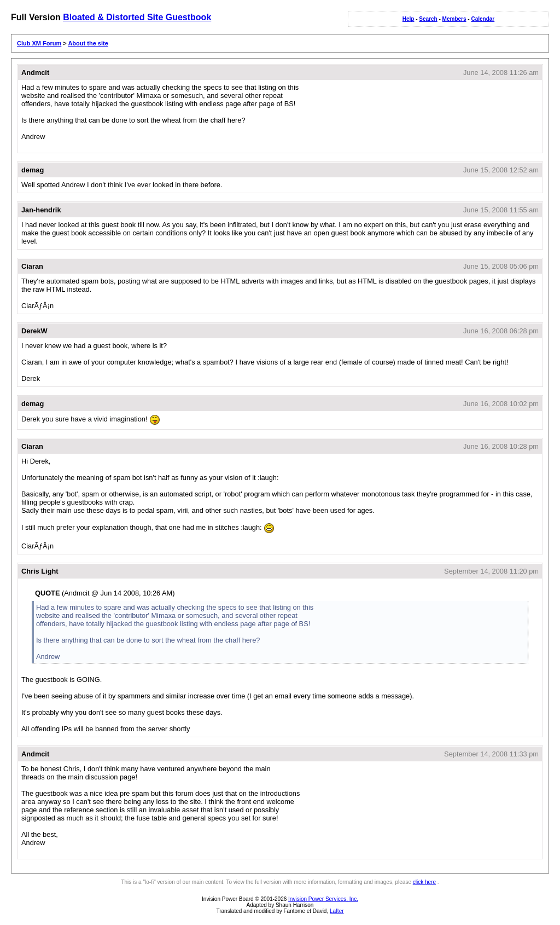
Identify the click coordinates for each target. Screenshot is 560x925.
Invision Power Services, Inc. (323, 899)
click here (424, 882)
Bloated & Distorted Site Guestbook (137, 17)
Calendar (483, 19)
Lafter (337, 911)
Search (428, 19)
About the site (88, 43)
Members (454, 19)
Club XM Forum (39, 43)
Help (409, 19)
